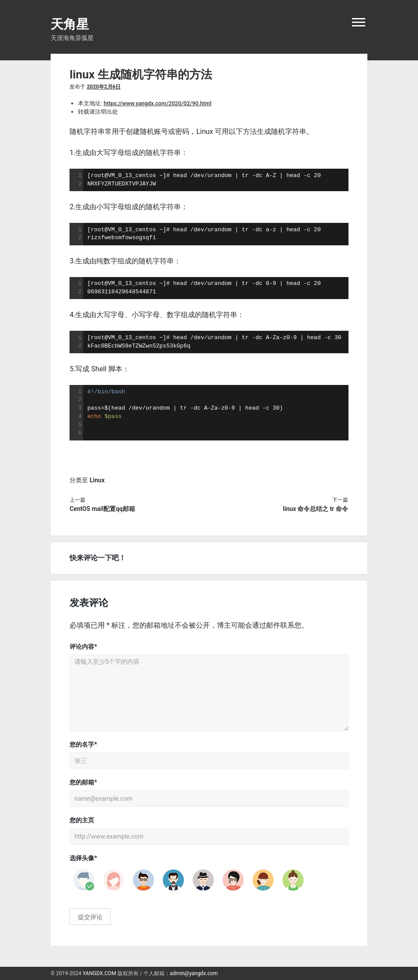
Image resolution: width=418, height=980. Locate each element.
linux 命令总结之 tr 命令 (315, 509)
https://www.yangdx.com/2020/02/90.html (158, 103)
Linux (97, 480)
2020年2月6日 (104, 87)
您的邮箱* (83, 782)
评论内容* (83, 647)
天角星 (70, 24)
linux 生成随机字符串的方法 (141, 74)
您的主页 (82, 820)
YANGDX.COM (99, 973)
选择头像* (83, 858)
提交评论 (90, 917)
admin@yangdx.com (194, 973)
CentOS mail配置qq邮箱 (102, 509)
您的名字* (83, 744)
